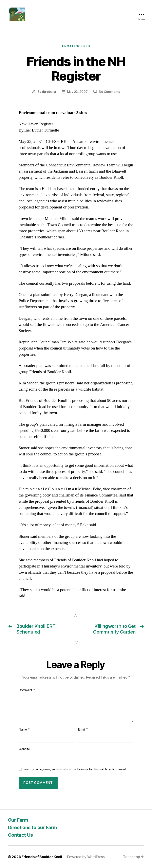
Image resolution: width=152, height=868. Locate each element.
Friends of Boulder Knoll (42, 857)
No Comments (109, 92)
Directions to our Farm (32, 827)
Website (24, 749)
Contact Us (20, 835)
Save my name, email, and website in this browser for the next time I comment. (75, 769)
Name (24, 730)
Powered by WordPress (86, 857)
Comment (27, 690)
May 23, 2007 (77, 92)
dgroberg (49, 92)
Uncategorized (76, 46)
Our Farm (18, 820)
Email (83, 730)
